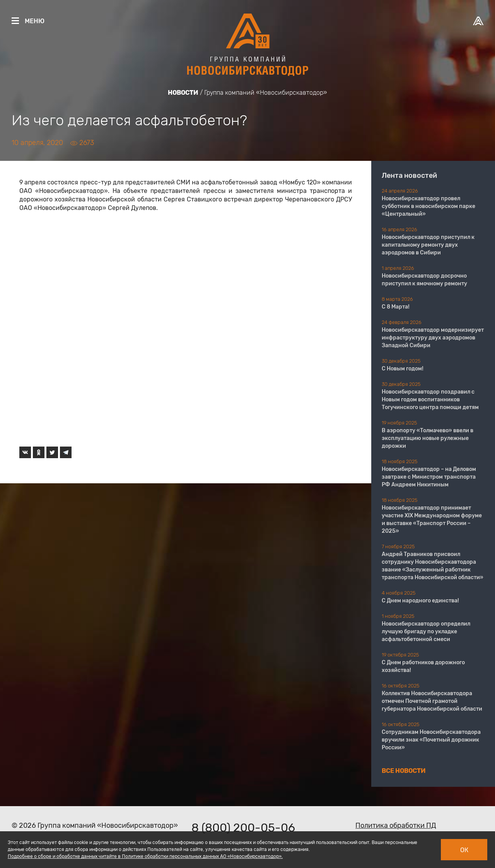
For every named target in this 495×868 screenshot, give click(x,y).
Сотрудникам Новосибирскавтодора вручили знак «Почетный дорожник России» (431, 740)
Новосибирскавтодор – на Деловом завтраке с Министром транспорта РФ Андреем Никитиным (429, 477)
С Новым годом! (403, 369)
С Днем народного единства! (420, 601)
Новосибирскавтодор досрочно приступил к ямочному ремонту (424, 280)
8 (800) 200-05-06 (243, 828)
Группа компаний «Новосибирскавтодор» (266, 93)
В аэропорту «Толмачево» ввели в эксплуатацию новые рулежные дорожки (428, 438)
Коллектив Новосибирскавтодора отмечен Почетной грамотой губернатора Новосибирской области (432, 701)
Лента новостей (409, 176)
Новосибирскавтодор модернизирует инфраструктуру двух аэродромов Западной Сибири (433, 338)
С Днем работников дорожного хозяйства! (423, 666)
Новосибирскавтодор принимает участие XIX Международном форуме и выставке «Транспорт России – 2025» (432, 519)
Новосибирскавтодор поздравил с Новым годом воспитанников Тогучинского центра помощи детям (430, 400)
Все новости (404, 771)
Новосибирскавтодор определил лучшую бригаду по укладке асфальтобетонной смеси (426, 632)
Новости (183, 93)
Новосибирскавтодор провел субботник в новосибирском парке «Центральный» (428, 206)
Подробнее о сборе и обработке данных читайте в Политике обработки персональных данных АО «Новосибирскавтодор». (145, 856)
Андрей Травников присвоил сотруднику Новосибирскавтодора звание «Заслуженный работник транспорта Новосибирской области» (433, 566)
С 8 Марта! (396, 307)
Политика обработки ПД (396, 825)
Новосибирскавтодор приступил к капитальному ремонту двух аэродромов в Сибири (428, 245)
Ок (464, 850)
